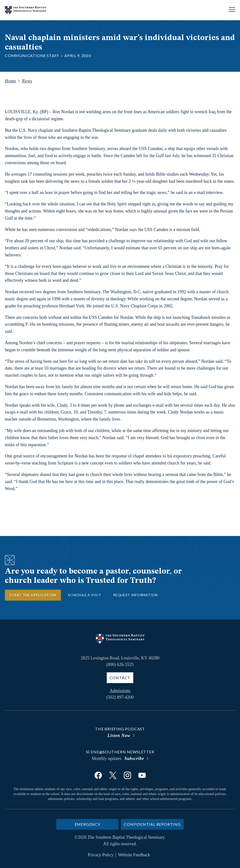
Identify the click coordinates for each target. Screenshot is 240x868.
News (27, 81)
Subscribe (134, 758)
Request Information (135, 595)
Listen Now (119, 736)
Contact (120, 678)
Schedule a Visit (85, 595)
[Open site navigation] (232, 10)
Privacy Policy (101, 855)
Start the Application (33, 595)
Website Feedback (134, 855)
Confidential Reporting (152, 824)
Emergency (87, 824)
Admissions (120, 691)
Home (11, 81)
